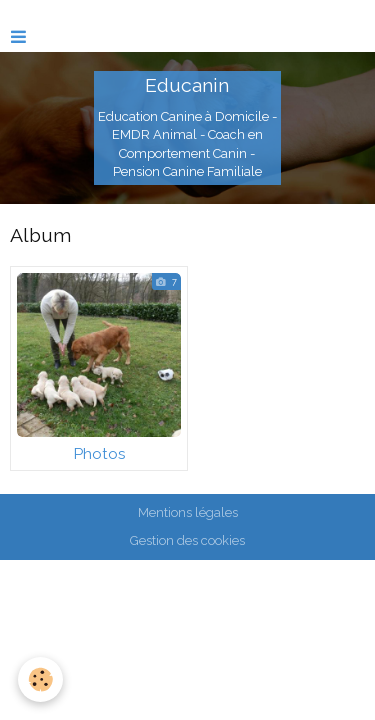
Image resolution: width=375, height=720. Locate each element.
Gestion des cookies (187, 540)
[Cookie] (40, 679)
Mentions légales (188, 512)
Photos (99, 454)
